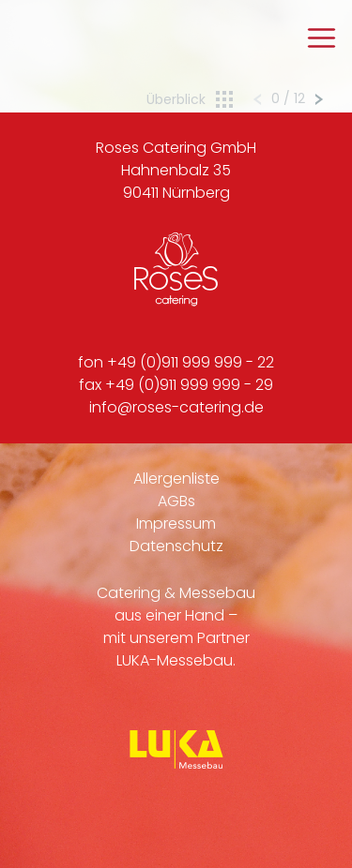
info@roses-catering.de (176, 407)
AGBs (176, 501)
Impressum (176, 524)
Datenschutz (176, 546)
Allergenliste (176, 479)
